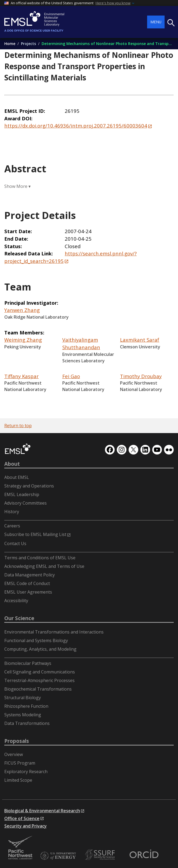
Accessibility (16, 601)
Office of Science (22, 818)
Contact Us (15, 543)
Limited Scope (18, 780)
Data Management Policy (30, 575)
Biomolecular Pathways (28, 663)
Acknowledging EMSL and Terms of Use (44, 566)
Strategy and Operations (29, 486)
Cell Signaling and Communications (40, 672)
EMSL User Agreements (28, 592)
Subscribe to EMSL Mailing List (35, 534)
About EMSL (17, 477)
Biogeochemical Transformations (38, 689)
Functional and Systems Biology (36, 640)
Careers (12, 526)
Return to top (18, 426)
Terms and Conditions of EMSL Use (40, 558)
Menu (156, 22)
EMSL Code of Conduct (27, 583)
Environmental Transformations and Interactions (54, 632)
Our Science (19, 618)
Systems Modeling (23, 715)
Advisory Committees (26, 503)
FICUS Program (20, 763)
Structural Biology (23, 698)
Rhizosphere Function (26, 706)
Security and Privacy (26, 826)
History (12, 512)
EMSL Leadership (22, 494)
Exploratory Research (26, 772)
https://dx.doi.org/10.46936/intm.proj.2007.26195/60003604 (76, 126)
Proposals (17, 741)
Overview (14, 754)
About (12, 464)
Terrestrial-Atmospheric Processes (39, 680)
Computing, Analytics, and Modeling (40, 649)
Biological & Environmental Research (42, 811)
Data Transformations (27, 723)
